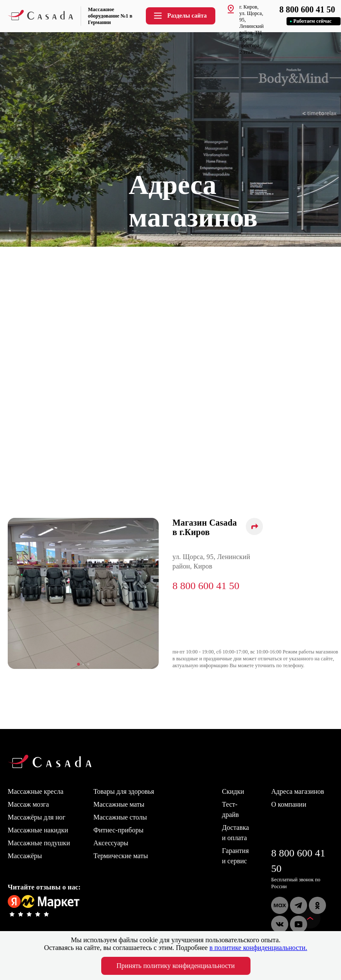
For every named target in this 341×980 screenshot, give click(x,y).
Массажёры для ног (36, 817)
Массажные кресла (36, 791)
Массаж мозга (28, 804)
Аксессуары (111, 843)
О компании (289, 804)
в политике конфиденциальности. (258, 948)
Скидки (233, 791)
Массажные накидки (38, 830)
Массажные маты (119, 804)
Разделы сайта (180, 16)
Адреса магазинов (297, 791)
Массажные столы (120, 817)
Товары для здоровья (124, 791)
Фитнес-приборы (119, 830)
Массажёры (25, 856)
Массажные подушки (39, 843)
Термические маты (121, 856)
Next (165, 594)
